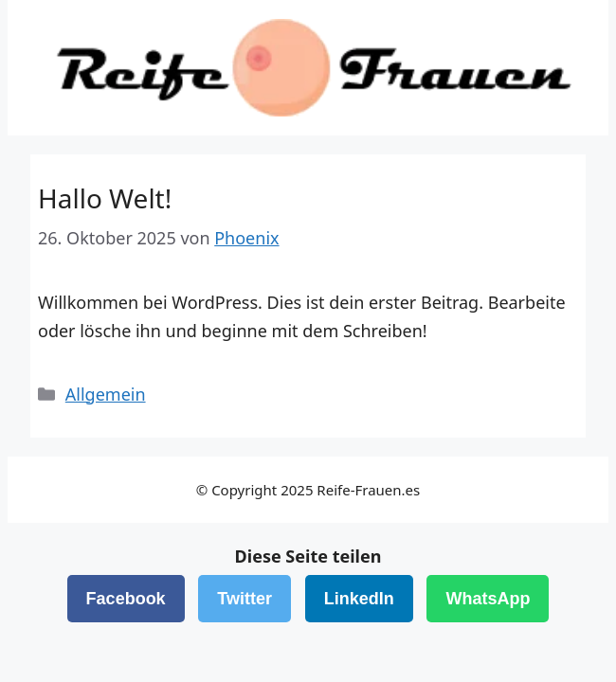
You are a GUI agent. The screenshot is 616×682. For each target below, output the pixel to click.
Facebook (126, 599)
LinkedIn (359, 599)
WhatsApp (488, 599)
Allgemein (106, 394)
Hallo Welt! (105, 198)
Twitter (245, 599)
